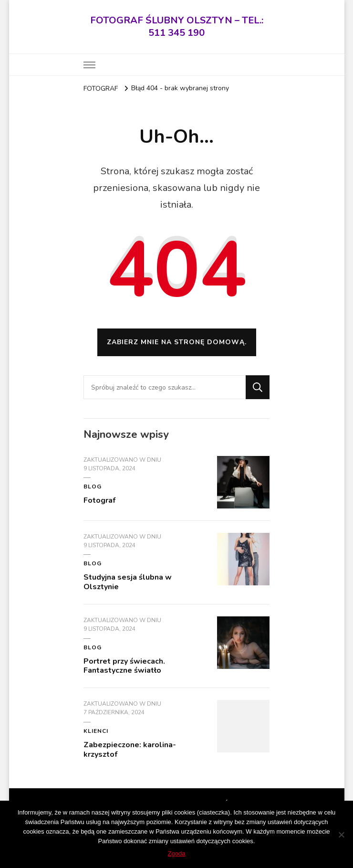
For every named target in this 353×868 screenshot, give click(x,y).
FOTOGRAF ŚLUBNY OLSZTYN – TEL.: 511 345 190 (177, 26)
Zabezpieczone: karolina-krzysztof (130, 750)
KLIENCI (96, 731)
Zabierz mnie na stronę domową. (177, 342)
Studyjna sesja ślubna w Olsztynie (128, 582)
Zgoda (177, 853)
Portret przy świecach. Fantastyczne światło (124, 666)
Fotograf (99, 500)
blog (93, 487)
